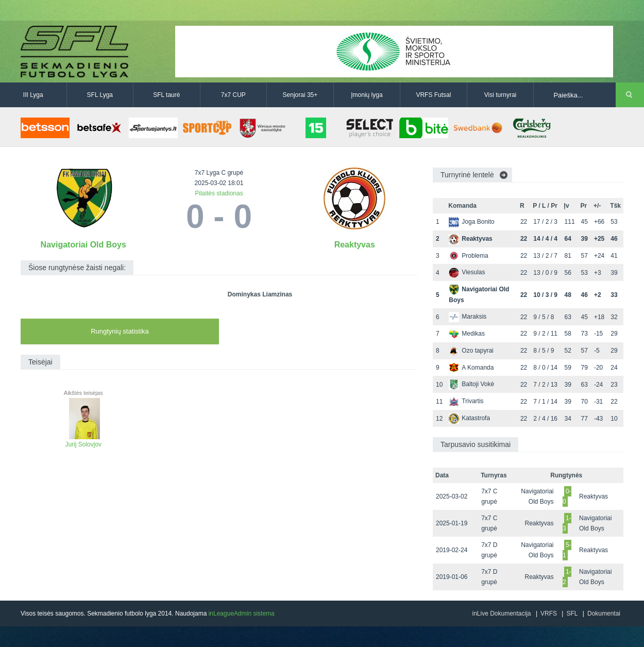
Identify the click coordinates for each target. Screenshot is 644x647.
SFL (572, 613)
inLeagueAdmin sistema (242, 613)
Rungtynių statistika (120, 331)
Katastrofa (469, 418)
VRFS (549, 613)
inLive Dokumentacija (501, 613)
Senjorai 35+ (300, 95)
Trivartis (466, 401)
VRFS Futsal (433, 95)
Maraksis (468, 317)
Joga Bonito (471, 222)
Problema (468, 256)
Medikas (467, 334)
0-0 (567, 496)
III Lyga (33, 95)
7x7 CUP (233, 95)
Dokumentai (604, 613)
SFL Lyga (100, 95)
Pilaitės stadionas (219, 193)
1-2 (567, 577)
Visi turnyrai (500, 95)
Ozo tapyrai (471, 351)
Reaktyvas (355, 245)
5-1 (567, 550)
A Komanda (471, 368)
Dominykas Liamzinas (260, 294)
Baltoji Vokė (471, 384)
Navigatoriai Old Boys (83, 245)
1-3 (567, 523)
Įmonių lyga (367, 95)
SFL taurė (166, 95)
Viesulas (467, 272)
